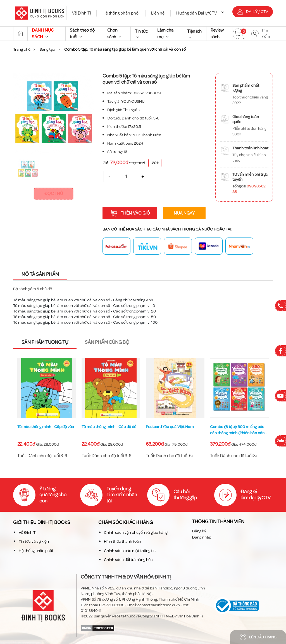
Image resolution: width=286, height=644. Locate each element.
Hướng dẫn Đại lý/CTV (200, 13)
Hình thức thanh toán (122, 541)
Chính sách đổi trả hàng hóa (128, 560)
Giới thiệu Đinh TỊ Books (42, 522)
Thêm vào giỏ (130, 213)
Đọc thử (54, 194)
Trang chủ (22, 49)
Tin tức (141, 34)
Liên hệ (158, 13)
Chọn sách (114, 34)
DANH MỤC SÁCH (43, 34)
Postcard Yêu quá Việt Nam (234, 427)
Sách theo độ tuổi (82, 34)
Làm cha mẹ (165, 34)
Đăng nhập (202, 537)
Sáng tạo (47, 49)
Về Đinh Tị (81, 13)
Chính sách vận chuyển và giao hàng (136, 533)
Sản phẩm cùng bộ (107, 342)
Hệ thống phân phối (121, 13)
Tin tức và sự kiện (34, 541)
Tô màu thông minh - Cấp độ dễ (173, 427)
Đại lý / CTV (253, 12)
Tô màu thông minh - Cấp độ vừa (110, 427)
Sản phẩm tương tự (45, 342)
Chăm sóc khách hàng (126, 522)
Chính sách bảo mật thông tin (130, 551)
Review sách (217, 34)
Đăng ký (199, 531)
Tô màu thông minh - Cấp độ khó (46, 427)
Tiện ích (194, 34)
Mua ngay (184, 213)
